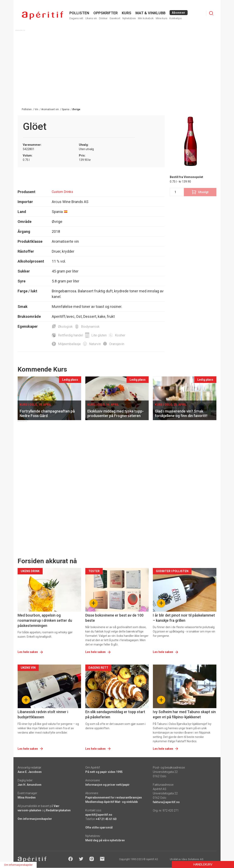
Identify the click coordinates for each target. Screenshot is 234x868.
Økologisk (65, 327)
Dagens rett (76, 18)
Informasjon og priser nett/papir (107, 785)
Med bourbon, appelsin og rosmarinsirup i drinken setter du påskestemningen (45, 620)
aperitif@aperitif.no (99, 815)
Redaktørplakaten (58, 810)
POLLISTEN (79, 13)
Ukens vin (91, 18)
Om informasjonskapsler (35, 819)
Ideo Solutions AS (192, 859)
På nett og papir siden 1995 (104, 772)
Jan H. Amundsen (30, 785)
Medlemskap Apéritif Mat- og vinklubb (112, 802)
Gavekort (115, 18)
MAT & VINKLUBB (150, 13)
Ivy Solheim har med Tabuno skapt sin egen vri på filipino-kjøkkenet (184, 714)
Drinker (103, 18)
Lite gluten (99, 335)
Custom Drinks (62, 192)
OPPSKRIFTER (106, 13)
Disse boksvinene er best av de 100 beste (114, 618)
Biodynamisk (90, 327)
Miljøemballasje (69, 344)
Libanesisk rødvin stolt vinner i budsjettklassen (43, 714)
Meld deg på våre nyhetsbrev (105, 840)
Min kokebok (146, 18)
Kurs (127, 13)
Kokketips (175, 18)
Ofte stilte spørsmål (99, 827)
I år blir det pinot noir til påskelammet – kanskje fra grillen (184, 618)
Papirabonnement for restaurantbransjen (114, 797)
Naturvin (95, 344)
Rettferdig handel (71, 335)
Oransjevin (117, 344)
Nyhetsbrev (129, 18)
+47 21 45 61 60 (106, 819)
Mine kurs (162, 18)
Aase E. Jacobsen (30, 772)
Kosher (120, 335)
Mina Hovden (27, 797)
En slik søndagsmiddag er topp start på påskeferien (115, 714)
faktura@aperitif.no (166, 802)
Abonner (179, 13)
